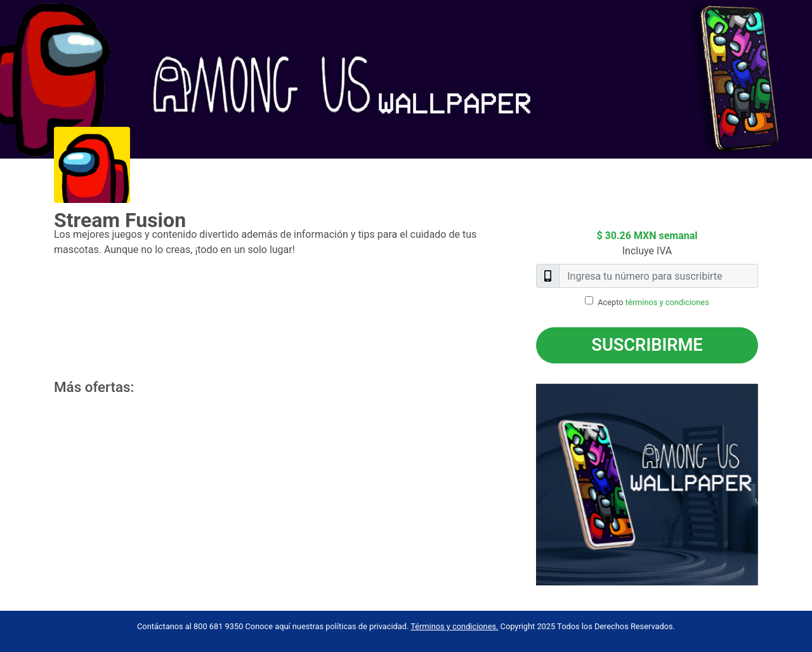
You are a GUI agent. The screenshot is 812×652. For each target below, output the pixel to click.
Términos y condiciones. (454, 626)
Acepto (653, 302)
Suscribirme (647, 345)
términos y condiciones (667, 302)
